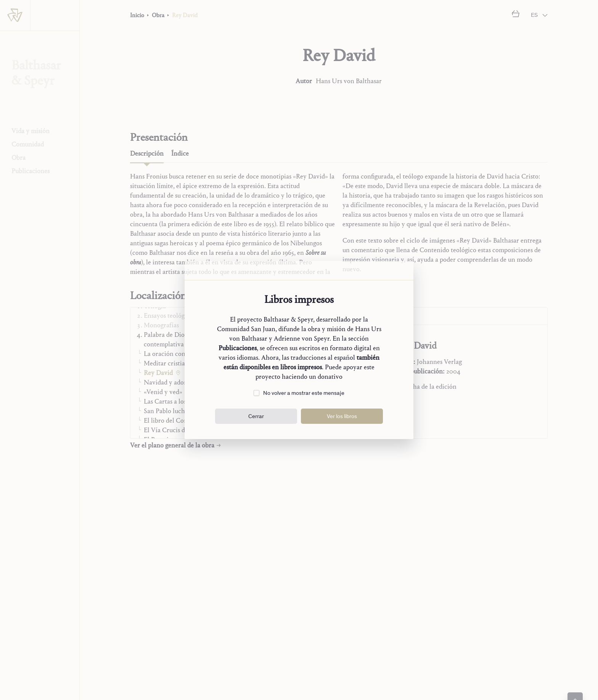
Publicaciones (238, 348)
